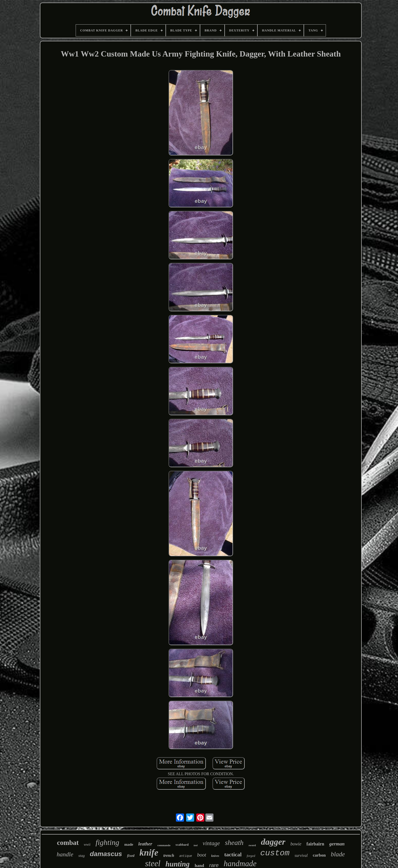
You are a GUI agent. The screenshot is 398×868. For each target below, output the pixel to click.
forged (251, 856)
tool (196, 845)
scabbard (182, 845)
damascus (106, 854)
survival (301, 855)
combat (68, 843)
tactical (233, 854)
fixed (131, 856)
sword (252, 845)
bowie (296, 844)
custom (275, 853)
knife (149, 853)
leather (145, 844)
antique (186, 856)
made (129, 844)
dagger (273, 842)
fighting (107, 842)
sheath (234, 843)
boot (202, 855)
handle (65, 854)
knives (215, 856)
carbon (319, 855)
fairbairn (315, 844)
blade (338, 854)
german (337, 844)
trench (169, 855)
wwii (87, 845)
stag (82, 856)
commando (164, 845)
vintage (211, 843)
